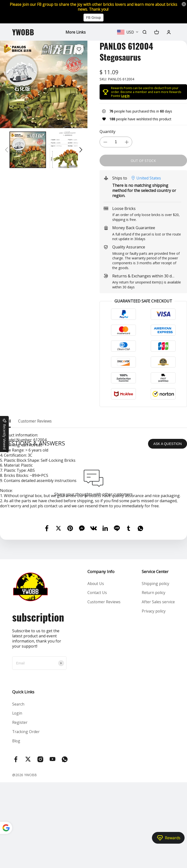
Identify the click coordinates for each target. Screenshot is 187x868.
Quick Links (23, 777)
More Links (75, 32)
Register (20, 808)
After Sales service (158, 687)
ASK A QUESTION (168, 528)
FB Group (94, 18)
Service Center (155, 656)
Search (18, 789)
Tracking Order (26, 817)
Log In (125, 96)
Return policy (154, 678)
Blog (16, 826)
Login (17, 798)
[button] (7, 150)
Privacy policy (154, 697)
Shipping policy (155, 669)
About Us (96, 669)
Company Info (101, 656)
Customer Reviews (104, 687)
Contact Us (97, 678)
